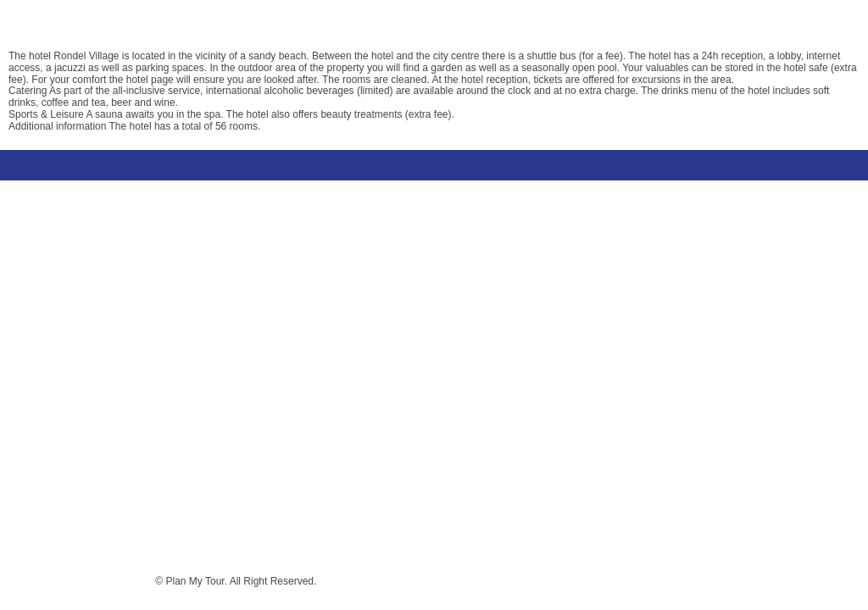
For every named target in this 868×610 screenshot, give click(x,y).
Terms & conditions (36, 582)
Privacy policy (118, 582)
